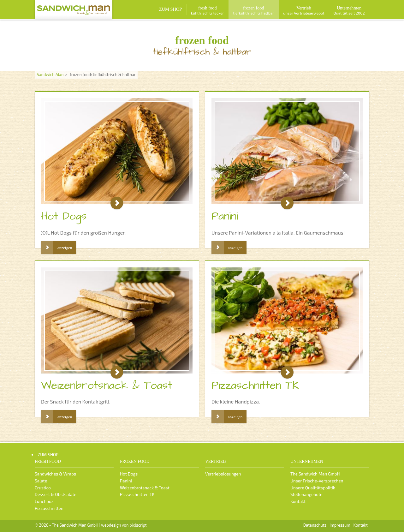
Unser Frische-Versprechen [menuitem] (317, 481)
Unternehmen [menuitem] (307, 461)
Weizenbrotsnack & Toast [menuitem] (145, 488)
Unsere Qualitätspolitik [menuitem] (313, 488)
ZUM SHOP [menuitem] (48, 454)
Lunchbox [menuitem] (44, 501)
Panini (225, 216)
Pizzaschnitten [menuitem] (49, 508)
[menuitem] (171, 9)
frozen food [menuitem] (135, 461)
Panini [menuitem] (126, 481)
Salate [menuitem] (41, 481)
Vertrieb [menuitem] (216, 461)
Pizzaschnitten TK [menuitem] (137, 494)
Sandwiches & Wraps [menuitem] (55, 474)
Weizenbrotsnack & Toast (107, 386)
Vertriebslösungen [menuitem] (223, 474)
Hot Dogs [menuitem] (129, 474)
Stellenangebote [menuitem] (306, 494)
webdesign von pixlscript (124, 525)
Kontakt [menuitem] (298, 501)
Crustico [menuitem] (43, 488)
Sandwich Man (50, 75)
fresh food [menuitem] (48, 461)
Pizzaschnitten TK (255, 386)
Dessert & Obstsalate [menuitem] (56, 494)
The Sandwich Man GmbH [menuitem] (315, 474)
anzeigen (65, 248)
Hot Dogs (64, 216)
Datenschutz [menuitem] (315, 525)
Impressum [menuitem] (340, 525)
